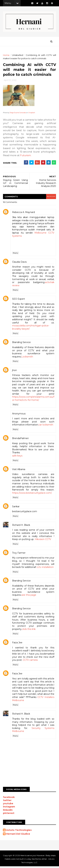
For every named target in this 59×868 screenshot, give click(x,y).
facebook (9, 799)
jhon (15, 372)
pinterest (9, 815)
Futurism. (26, 157)
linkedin (8, 811)
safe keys (17, 457)
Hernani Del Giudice (18, 835)
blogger (51, 198)
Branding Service (22, 344)
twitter (7, 802)
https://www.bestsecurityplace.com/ (32, 494)
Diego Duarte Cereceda (18, 114)
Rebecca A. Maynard (24, 214)
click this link (29, 631)
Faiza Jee (17, 644)
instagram (9, 808)
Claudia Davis (20, 263)
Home (6, 56)
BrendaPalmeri (21, 440)
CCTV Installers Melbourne (38, 702)
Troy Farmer (19, 554)
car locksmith (46, 426)
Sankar (16, 508)
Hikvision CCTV (43, 541)
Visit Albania (19, 471)
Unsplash (32, 114)
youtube (8, 805)
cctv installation (45, 569)
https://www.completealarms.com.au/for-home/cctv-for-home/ (33, 400)
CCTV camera (46, 662)
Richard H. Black (21, 526)
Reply (16, 254)
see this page (29, 596)
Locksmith (27, 358)
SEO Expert (19, 300)
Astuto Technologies (19, 832)
